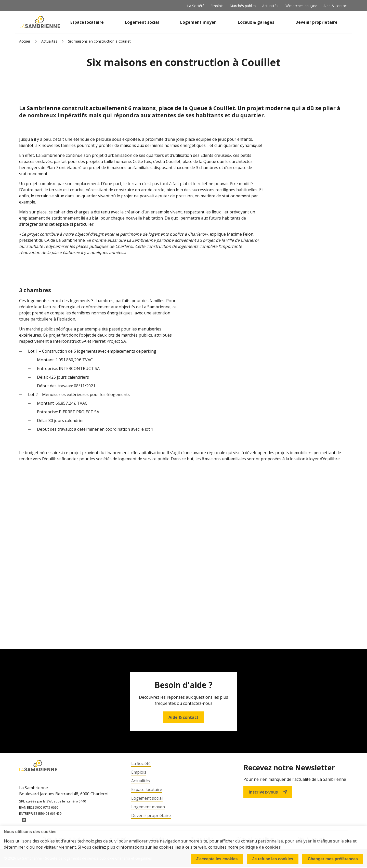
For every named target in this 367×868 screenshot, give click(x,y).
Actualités (270, 6)
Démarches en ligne (301, 6)
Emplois (217, 6)
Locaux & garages (256, 22)
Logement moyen (198, 22)
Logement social (142, 22)
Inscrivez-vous (268, 792)
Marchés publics (243, 6)
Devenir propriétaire (316, 22)
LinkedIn (24, 821)
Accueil (25, 41)
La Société (196, 6)
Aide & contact (336, 6)
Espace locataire (87, 22)
